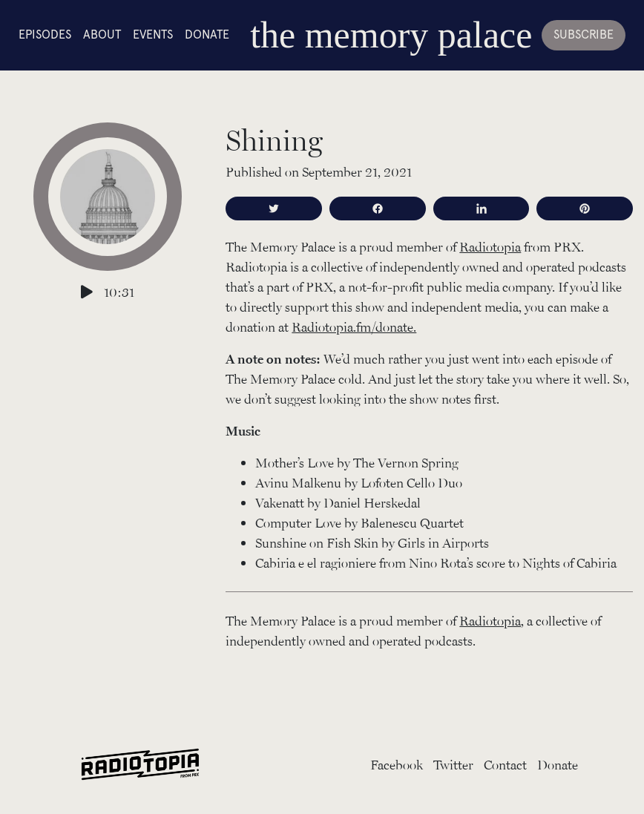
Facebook (397, 764)
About (102, 35)
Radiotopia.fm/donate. (354, 326)
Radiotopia (490, 246)
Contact (505, 764)
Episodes (45, 35)
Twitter (453, 764)
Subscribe (584, 35)
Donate (207, 35)
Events (153, 35)
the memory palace (391, 35)
